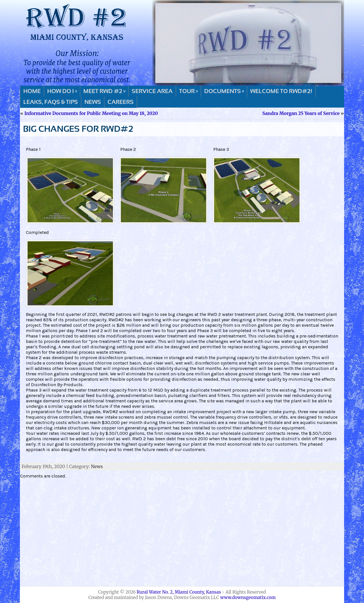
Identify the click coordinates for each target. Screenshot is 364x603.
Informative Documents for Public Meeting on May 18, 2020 (91, 113)
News (97, 466)
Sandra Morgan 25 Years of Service (301, 113)
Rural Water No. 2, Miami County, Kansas (179, 592)
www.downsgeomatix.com (248, 597)
